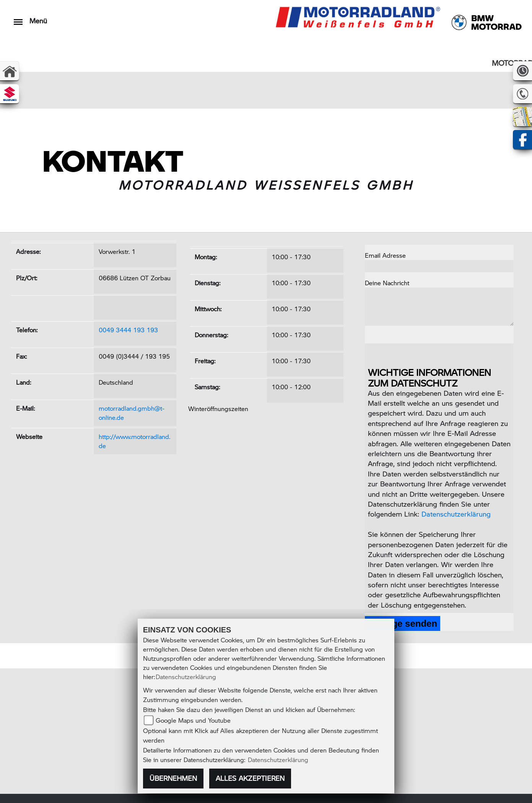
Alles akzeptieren (250, 778)
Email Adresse (385, 255)
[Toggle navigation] (18, 18)
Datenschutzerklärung (456, 514)
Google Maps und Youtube (193, 720)
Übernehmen (173, 778)
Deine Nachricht (387, 283)
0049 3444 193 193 (128, 330)
